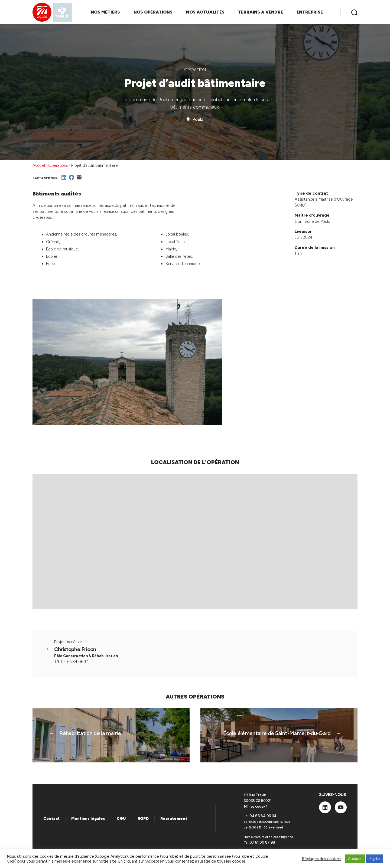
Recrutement (174, 819)
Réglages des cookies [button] (321, 859)
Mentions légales (88, 819)
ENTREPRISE (310, 12)
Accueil (39, 165)
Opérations (58, 165)
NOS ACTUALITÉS (205, 12)
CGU (121, 819)
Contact (51, 819)
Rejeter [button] (375, 859)
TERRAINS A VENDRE (261, 12)
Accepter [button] (355, 859)
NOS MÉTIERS (105, 12)
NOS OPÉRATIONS (153, 12)
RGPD (143, 819)
